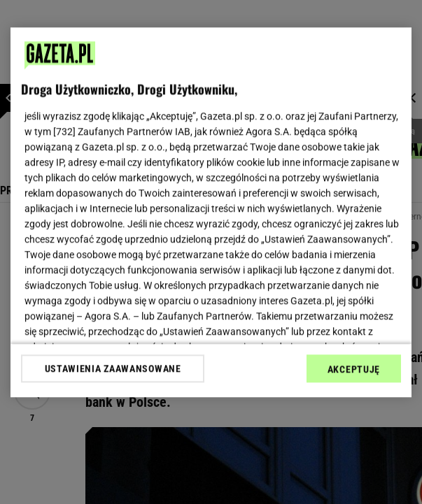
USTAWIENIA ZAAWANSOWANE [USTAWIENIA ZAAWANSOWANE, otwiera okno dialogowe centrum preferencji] (113, 368)
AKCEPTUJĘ (354, 369)
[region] (211, 212)
